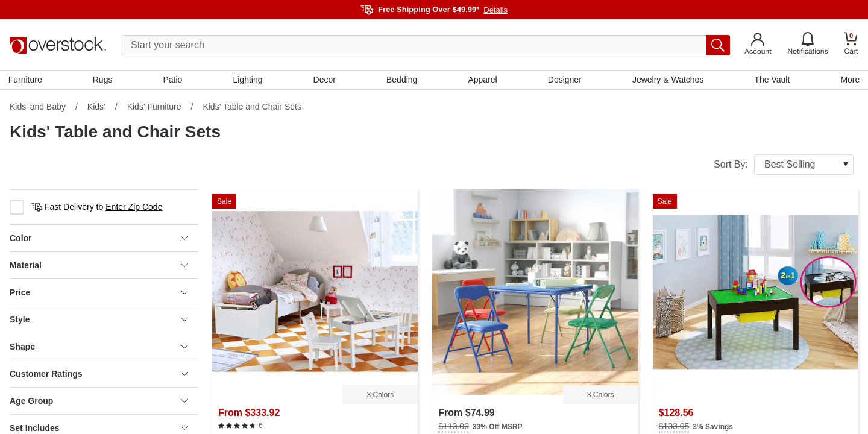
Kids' (96, 108)
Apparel (482, 80)
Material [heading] (99, 266)
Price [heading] (99, 294)
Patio (174, 80)
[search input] (425, 45)
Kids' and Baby (38, 108)
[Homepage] (58, 45)
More (849, 80)
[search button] (718, 45)
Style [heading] (99, 321)
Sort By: (784, 166)
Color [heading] (99, 239)
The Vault (771, 80)
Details (495, 10)
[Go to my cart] (851, 45)
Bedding (402, 80)
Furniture (27, 80)
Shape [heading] (99, 348)
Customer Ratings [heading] (99, 375)
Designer (564, 80)
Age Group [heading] (99, 402)
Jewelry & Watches (667, 80)
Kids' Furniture (154, 108)
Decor (325, 80)
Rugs (104, 80)
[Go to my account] (758, 45)
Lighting (248, 80)
